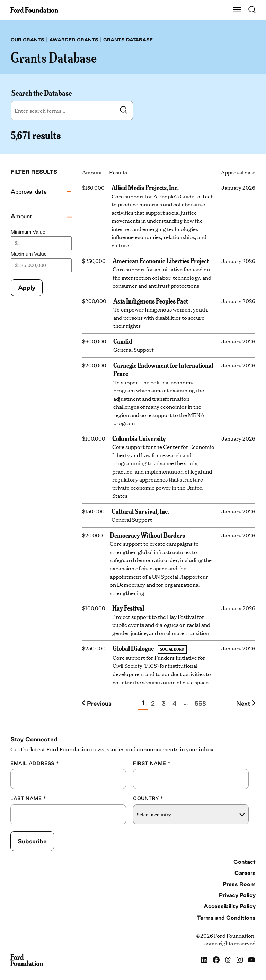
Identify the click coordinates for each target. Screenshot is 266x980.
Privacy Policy (237, 895)
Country (148, 798)
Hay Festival (128, 608)
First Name (152, 763)
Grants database (128, 40)
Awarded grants (74, 40)
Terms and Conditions (226, 918)
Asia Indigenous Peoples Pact (150, 301)
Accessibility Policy (230, 906)
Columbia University (139, 438)
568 (200, 703)
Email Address (35, 763)
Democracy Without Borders (147, 535)
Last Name (28, 798)
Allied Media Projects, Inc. (145, 187)
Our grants (28, 40)
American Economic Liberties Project (161, 260)
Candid (123, 341)
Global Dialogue (133, 648)
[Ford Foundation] (27, 960)
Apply (27, 287)
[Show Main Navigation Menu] (237, 10)
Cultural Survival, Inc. (140, 511)
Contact (245, 862)
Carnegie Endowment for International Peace (163, 369)
